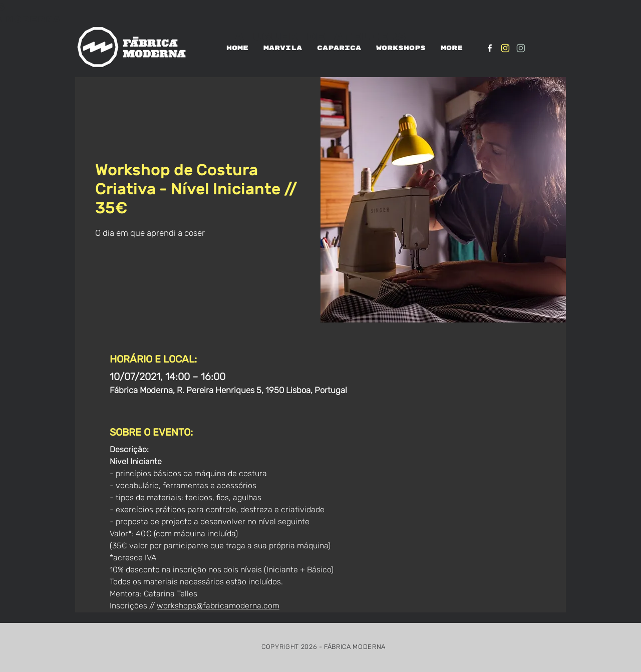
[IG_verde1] (521, 48)
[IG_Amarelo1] (505, 48)
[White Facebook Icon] (490, 48)
